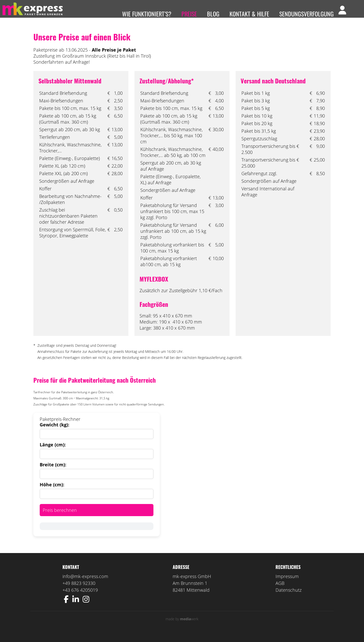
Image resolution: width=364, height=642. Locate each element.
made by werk (182, 626)
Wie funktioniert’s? (147, 14)
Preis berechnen (60, 518)
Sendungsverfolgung (306, 14)
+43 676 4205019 (80, 598)
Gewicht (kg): (54, 432)
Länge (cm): (53, 452)
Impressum (287, 584)
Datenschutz (289, 598)
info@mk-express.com (85, 584)
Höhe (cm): (52, 492)
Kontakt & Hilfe (249, 14)
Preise (189, 14)
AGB (280, 591)
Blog (213, 14)
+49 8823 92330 (79, 591)
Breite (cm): (53, 472)
